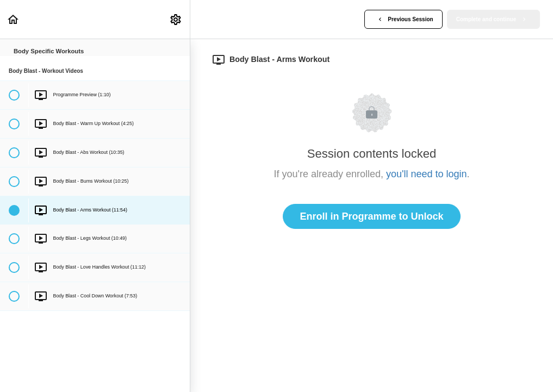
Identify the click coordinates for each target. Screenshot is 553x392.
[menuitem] (176, 19)
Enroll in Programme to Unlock (371, 216)
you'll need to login (427, 174)
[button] (14, 19)
